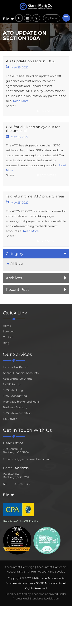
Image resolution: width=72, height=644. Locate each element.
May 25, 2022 (17, 67)
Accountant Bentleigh (19, 567)
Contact (8, 337)
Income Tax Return (16, 367)
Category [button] (15, 254)
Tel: (5, 484)
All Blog (17, 263)
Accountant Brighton (21, 572)
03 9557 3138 (21, 484)
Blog (6, 343)
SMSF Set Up (12, 384)
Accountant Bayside (52, 572)
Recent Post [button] (17, 289)
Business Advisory (15, 407)
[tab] (36, 254)
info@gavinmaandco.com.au (31, 459)
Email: (7, 459)
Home (7, 326)
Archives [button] (14, 278)
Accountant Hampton (51, 567)
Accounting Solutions (17, 379)
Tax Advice (10, 419)
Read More (21, 101)
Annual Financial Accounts (21, 373)
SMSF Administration (17, 413)
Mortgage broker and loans (21, 402)
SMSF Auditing (13, 390)
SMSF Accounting (15, 396)
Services (8, 331)
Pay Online (52, 18)
